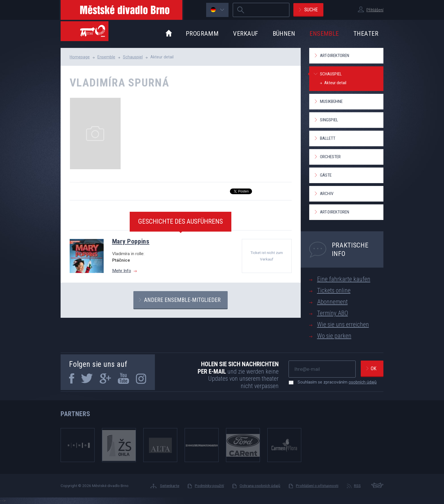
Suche (311, 9)
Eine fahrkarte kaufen (344, 279)
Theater (366, 33)
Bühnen (284, 33)
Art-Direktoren (335, 56)
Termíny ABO (333, 313)
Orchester (330, 157)
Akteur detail (335, 83)
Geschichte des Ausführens (181, 221)
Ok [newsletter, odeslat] (373, 368)
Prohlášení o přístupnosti (317, 486)
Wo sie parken (334, 336)
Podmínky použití (209, 486)
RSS (357, 486)
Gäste (326, 175)
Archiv (327, 194)
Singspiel (329, 120)
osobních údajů (363, 382)
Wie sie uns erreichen (343, 324)
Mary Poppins (131, 241)
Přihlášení (375, 10)
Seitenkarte (170, 486)
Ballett (328, 138)
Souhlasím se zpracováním (334, 382)
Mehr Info (122, 271)
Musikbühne (331, 101)
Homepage (80, 57)
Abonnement (332, 302)
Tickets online (334, 290)
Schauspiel (133, 57)
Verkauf (246, 33)
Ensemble (324, 33)
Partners (75, 414)
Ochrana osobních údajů (260, 486)
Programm (202, 33)
